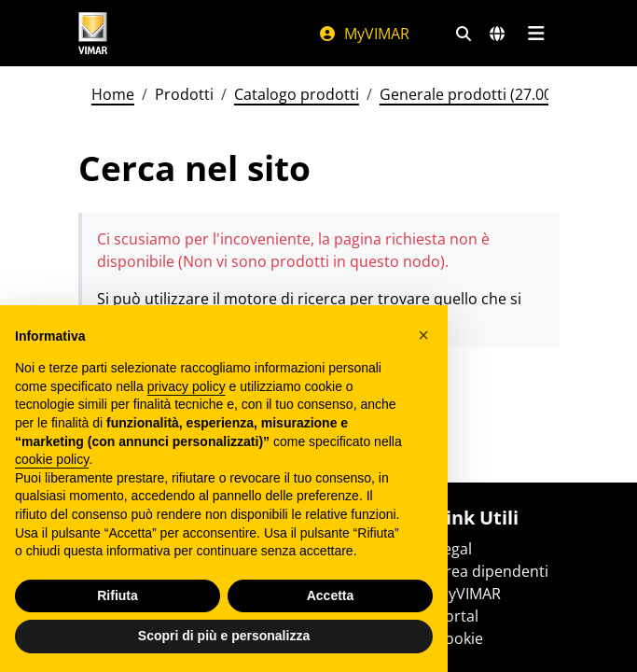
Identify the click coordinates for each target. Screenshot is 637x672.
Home (113, 94)
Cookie (459, 638)
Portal (457, 616)
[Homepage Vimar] (93, 33)
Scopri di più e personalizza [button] (224, 636)
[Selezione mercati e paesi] (497, 34)
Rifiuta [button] (118, 595)
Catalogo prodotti (297, 94)
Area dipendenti (492, 571)
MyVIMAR (364, 34)
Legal (454, 549)
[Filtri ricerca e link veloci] (464, 34)
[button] (423, 335)
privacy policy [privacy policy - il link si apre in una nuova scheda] (187, 386)
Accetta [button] (331, 595)
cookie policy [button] (52, 459)
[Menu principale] (537, 34)
